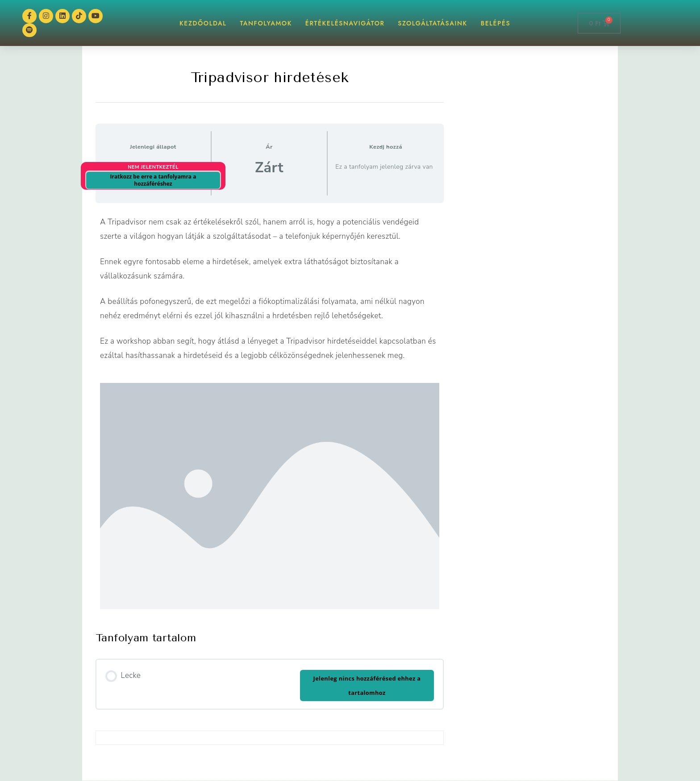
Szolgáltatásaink (433, 23)
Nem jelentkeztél (153, 168)
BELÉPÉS (496, 23)
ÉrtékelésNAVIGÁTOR (345, 23)
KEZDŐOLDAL (203, 23)
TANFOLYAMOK (266, 23)
